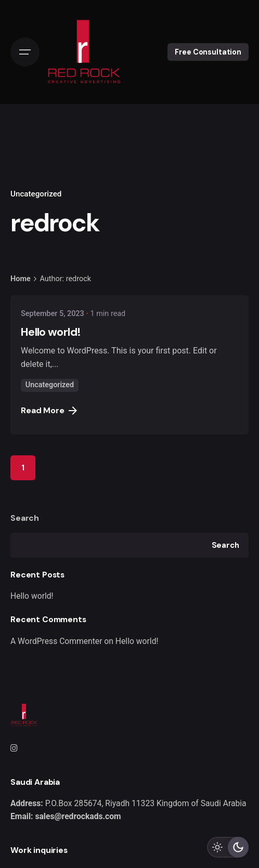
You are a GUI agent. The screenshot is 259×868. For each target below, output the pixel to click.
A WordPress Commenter (56, 641)
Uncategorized (36, 194)
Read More (49, 410)
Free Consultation (208, 52)
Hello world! (32, 596)
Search (25, 518)
